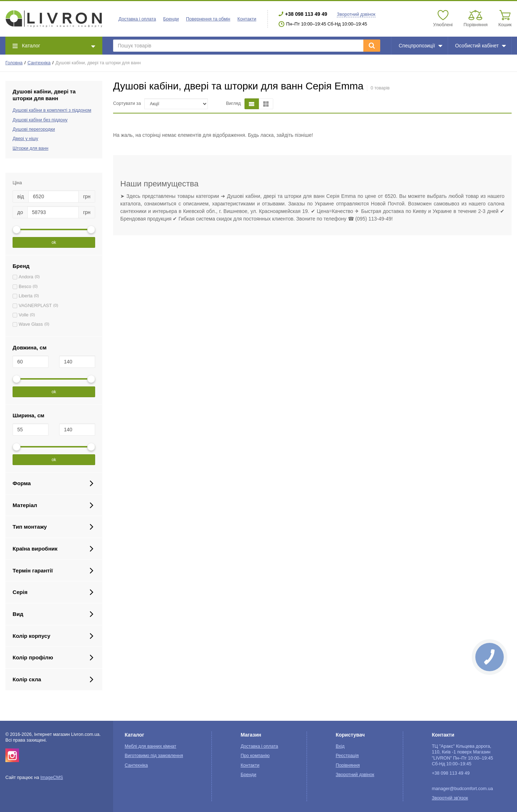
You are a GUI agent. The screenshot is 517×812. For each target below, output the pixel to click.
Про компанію (255, 756)
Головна (14, 63)
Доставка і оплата (137, 19)
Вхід (340, 746)
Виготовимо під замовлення (154, 756)
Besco (25, 287)
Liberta (26, 296)
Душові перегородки (34, 129)
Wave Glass (31, 324)
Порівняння (348, 765)
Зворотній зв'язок (450, 798)
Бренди (171, 19)
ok (54, 242)
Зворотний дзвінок (356, 14)
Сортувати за (127, 103)
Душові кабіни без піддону (40, 120)
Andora (26, 277)
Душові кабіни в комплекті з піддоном (52, 110)
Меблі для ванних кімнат (150, 746)
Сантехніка (39, 63)
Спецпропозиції (420, 46)
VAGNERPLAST (35, 306)
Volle (24, 315)
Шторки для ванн (31, 148)
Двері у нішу (25, 139)
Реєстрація (347, 756)
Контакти (247, 19)
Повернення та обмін (208, 19)
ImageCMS (52, 778)
